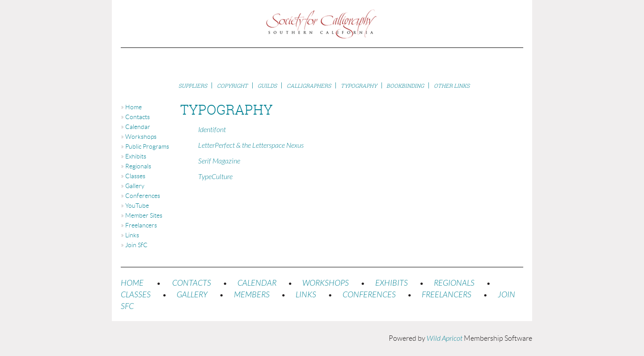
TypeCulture (215, 177)
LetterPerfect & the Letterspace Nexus (251, 146)
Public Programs (147, 146)
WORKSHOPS (326, 283)
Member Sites (144, 215)
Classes (135, 176)
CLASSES (136, 295)
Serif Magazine (219, 161)
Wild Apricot (445, 339)
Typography (359, 86)
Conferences (143, 196)
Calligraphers (309, 86)
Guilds (267, 86)
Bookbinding (405, 86)
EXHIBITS (392, 283)
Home (133, 107)
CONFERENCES (369, 295)
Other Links (452, 86)
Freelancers (141, 225)
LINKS (306, 295)
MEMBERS (252, 295)
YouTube (137, 206)
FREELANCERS (447, 295)
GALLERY (192, 295)
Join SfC (136, 245)
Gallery (135, 186)
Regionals (138, 166)
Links (132, 235)
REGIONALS (454, 283)
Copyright (232, 86)
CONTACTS (192, 283)
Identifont (212, 130)
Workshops (141, 137)
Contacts (138, 117)
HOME (132, 283)
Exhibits (136, 156)
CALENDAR (257, 283)
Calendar (138, 127)
